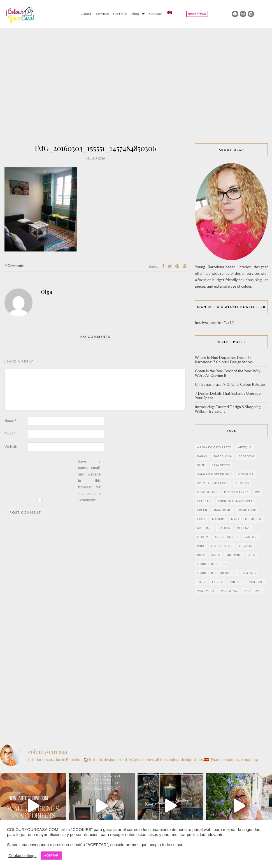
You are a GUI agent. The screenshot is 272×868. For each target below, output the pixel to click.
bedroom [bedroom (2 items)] (246, 456)
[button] (197, 14)
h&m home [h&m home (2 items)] (223, 510)
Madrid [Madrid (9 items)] (218, 519)
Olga (47, 292)
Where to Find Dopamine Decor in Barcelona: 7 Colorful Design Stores (224, 360)
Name (10, 421)
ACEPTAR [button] (51, 855)
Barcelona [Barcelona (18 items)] (223, 456)
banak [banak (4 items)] (202, 456)
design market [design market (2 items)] (236, 492)
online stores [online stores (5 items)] (227, 537)
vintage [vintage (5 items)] (236, 582)
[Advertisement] (136, 70)
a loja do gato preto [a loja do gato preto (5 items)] (214, 447)
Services (102, 14)
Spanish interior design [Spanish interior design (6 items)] (217, 573)
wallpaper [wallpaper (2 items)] (206, 591)
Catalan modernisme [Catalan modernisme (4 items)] (214, 474)
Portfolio (120, 14)
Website (11, 447)
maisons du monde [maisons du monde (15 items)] (247, 519)
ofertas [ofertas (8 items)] (243, 528)
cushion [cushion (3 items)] (242, 483)
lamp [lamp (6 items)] (201, 519)
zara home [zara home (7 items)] (253, 591)
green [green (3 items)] (202, 510)
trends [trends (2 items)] (218, 582)
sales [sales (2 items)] (216, 555)
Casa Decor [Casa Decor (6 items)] (221, 465)
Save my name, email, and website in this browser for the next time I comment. (89, 481)
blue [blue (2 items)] (201, 465)
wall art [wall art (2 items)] (257, 582)
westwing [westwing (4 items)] (229, 591)
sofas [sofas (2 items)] (252, 555)
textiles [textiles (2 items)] (249, 573)
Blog (138, 14)
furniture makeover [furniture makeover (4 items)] (236, 501)
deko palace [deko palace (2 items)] (207, 492)
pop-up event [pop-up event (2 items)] (222, 546)
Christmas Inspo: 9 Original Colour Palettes (230, 384)
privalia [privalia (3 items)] (246, 546)
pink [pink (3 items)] (201, 546)
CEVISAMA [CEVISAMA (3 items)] (246, 474)
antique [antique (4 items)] (245, 447)
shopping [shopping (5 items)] (234, 555)
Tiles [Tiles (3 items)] (201, 582)
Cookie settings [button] (22, 856)
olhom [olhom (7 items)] (203, 537)
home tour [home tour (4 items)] (247, 510)
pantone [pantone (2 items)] (252, 537)
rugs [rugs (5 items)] (201, 555)
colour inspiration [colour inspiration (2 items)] (213, 483)
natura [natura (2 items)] (224, 528)
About (86, 14)
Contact (156, 14)
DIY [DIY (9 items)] (257, 492)
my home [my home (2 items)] (204, 528)
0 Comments (14, 266)
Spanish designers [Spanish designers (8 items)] (212, 564)
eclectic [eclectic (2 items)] (204, 501)
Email (10, 434)
